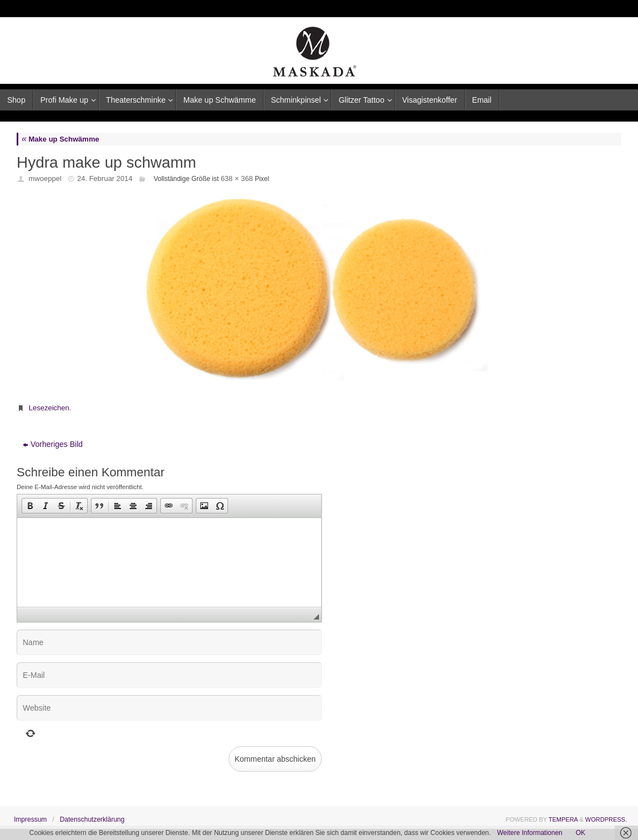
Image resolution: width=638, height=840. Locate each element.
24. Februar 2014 (105, 178)
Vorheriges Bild (53, 444)
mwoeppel (45, 178)
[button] (30, 506)
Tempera (563, 819)
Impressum (30, 819)
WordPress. (606, 819)
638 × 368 (237, 178)
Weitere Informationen (530, 833)
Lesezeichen (49, 408)
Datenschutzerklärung (92, 819)
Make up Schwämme (60, 139)
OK (581, 833)
